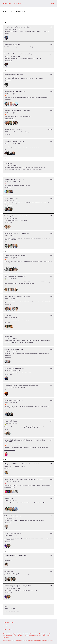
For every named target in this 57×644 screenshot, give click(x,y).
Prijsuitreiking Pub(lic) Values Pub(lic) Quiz (18, 586)
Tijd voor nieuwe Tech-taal (13, 516)
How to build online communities (15, 256)
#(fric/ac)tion (8, 205)
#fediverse (7, 322)
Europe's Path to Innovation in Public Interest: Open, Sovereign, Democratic (25, 441)
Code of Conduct (9, 630)
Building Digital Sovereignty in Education (17, 111)
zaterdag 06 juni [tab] (20, 12)
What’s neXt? (9, 498)
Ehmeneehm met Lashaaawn (14, 75)
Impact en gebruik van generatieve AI (17, 233)
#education (8, 119)
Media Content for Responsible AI (15, 276)
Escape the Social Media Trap (14, 400)
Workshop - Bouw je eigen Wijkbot (16, 216)
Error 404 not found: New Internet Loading (18, 54)
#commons (8, 100)
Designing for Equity (11, 421)
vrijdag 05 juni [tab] (7, 12)
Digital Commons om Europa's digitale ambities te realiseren (24, 479)
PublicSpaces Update (11, 198)
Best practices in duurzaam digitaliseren (17, 296)
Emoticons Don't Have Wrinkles (14, 368)
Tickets (5, 625)
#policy (6, 34)
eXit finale (8, 316)
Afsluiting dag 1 (9, 571)
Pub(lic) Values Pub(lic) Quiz (13, 534)
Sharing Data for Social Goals (14, 349)
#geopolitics (8, 187)
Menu (52, 4)
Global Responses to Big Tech (14, 179)
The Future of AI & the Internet (14, 141)
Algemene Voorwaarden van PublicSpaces (37, 635)
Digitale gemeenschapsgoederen (15, 91)
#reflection (7, 61)
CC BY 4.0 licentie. (49, 640)
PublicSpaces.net (8, 622)
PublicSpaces (12, 4)
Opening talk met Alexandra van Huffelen (18, 27)
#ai (11, 61)
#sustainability (8, 305)
